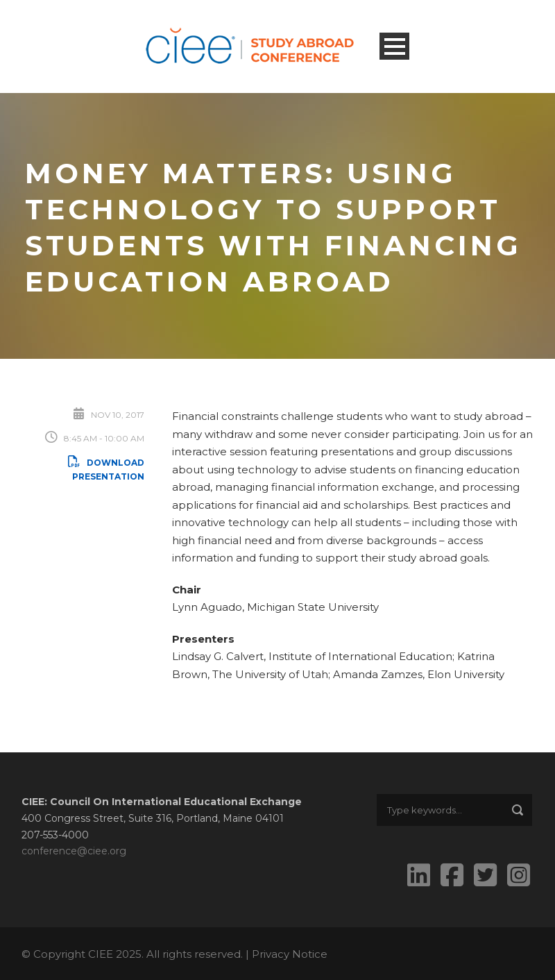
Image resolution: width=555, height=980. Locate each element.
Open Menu (394, 46)
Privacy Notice (290, 954)
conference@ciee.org (74, 851)
